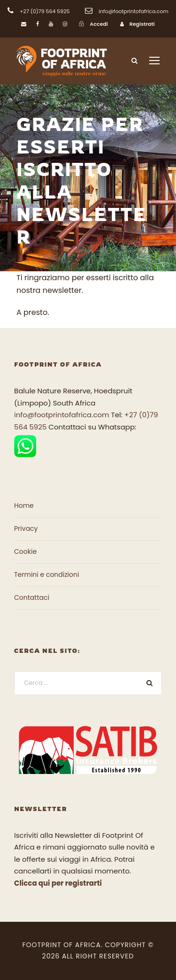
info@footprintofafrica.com (62, 415)
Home (24, 505)
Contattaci (32, 597)
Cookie (25, 551)
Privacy (26, 528)
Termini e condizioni (46, 574)
